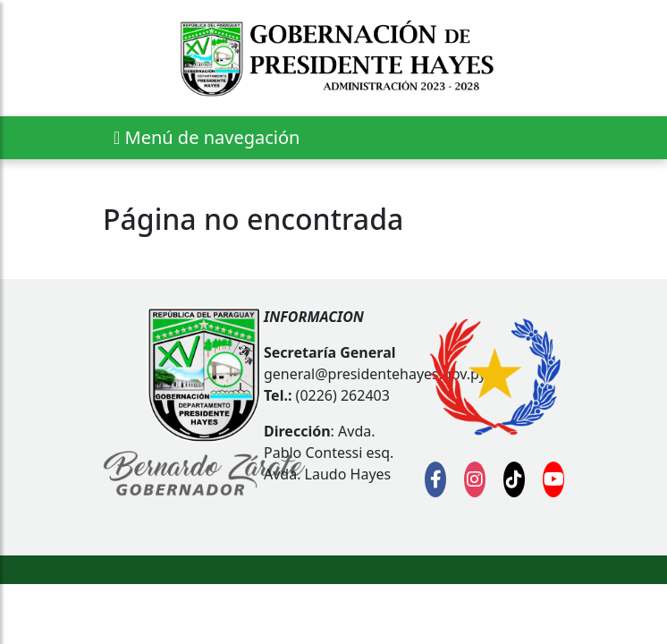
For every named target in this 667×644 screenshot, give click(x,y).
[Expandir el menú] (207, 138)
